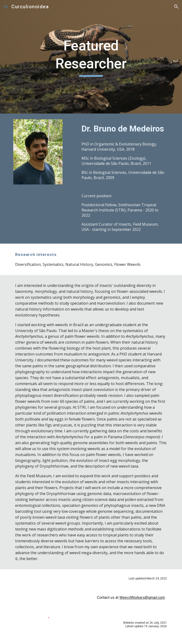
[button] (6, 7)
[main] (91, 57)
